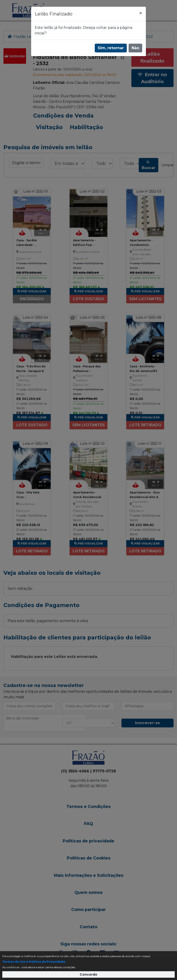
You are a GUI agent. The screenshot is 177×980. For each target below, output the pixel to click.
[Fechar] (141, 13)
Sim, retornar (111, 48)
